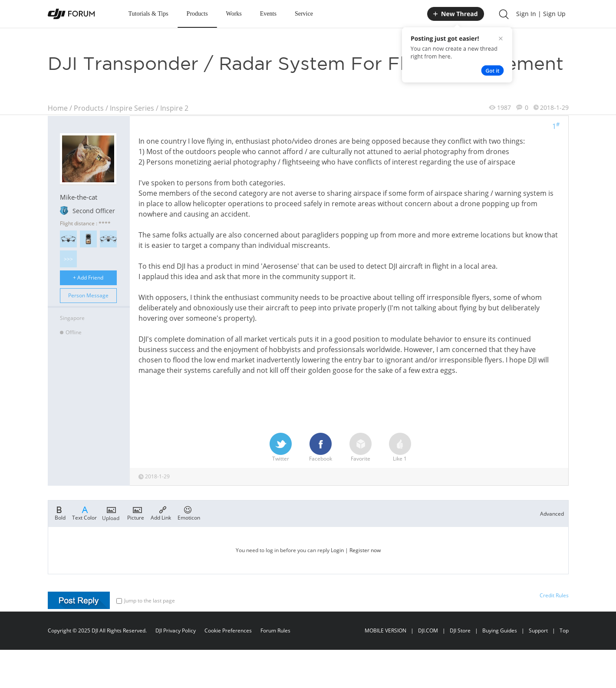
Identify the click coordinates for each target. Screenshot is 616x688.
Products (197, 14)
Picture (136, 513)
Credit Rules (554, 595)
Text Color (84, 513)
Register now (365, 550)
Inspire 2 (174, 108)
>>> (68, 259)
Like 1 (400, 448)
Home (58, 108)
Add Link (161, 513)
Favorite (361, 448)
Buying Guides (500, 630)
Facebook (321, 448)
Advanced (552, 514)
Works (234, 14)
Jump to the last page (146, 601)
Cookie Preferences (228, 630)
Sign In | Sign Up (541, 14)
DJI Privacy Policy (176, 630)
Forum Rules (275, 630)
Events (268, 14)
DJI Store (460, 630)
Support (538, 630)
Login (337, 550)
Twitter (281, 448)
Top (564, 630)
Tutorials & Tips (148, 14)
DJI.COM (428, 630)
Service (304, 14)
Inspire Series (132, 108)
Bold (60, 513)
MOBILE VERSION (385, 630)
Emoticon (189, 513)
